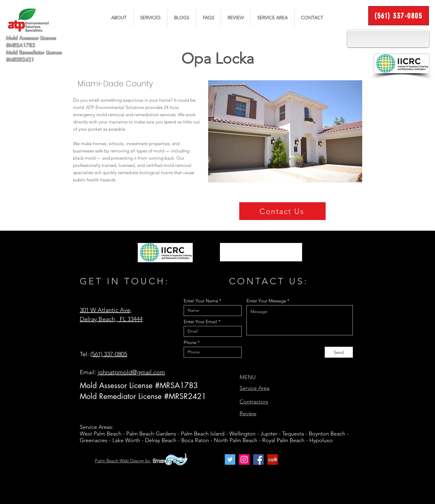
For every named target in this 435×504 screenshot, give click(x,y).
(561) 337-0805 (109, 354)
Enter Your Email (200, 322)
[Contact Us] (282, 211)
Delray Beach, (100, 319)
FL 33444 (131, 319)
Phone (190, 342)
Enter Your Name (201, 301)
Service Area (255, 388)
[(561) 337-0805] (399, 16)
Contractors (254, 402)
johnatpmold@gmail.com (131, 372)
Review (248, 413)
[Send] (339, 352)
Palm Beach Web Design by (123, 461)
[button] (150, 18)
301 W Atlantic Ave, (106, 310)
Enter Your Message (266, 301)
